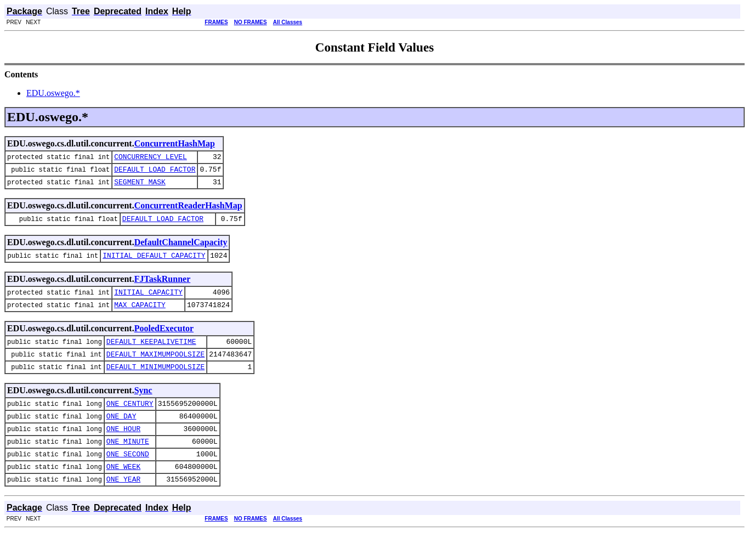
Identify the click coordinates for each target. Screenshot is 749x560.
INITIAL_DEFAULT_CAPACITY (154, 263)
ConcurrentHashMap (175, 143)
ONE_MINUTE (128, 464)
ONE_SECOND (128, 478)
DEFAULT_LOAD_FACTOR (155, 172)
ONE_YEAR (123, 507)
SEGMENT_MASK (140, 186)
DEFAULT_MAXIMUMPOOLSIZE (155, 369)
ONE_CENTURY (130, 421)
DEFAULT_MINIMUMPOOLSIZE (155, 383)
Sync (143, 407)
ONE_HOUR (123, 450)
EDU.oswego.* (53, 93)
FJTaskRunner (163, 287)
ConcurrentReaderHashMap (188, 210)
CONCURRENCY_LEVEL (151, 158)
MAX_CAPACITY (140, 316)
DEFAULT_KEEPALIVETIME (151, 354)
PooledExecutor (164, 340)
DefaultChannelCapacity (181, 249)
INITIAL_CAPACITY (148, 302)
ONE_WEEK (123, 493)
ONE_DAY (121, 435)
